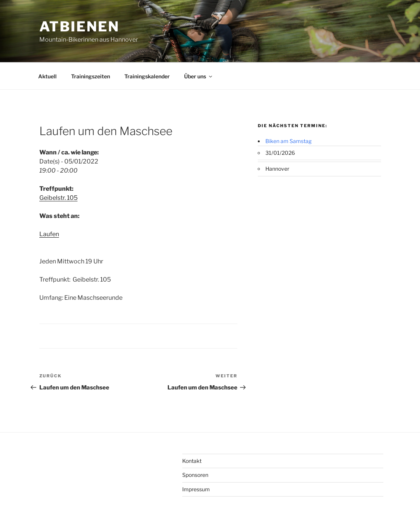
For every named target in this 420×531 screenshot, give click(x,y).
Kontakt (192, 461)
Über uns (199, 76)
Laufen (49, 234)
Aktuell (47, 76)
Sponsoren (195, 475)
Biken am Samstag (288, 141)
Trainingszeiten (91, 76)
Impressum (196, 489)
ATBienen (79, 26)
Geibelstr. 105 (58, 198)
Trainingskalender (147, 76)
